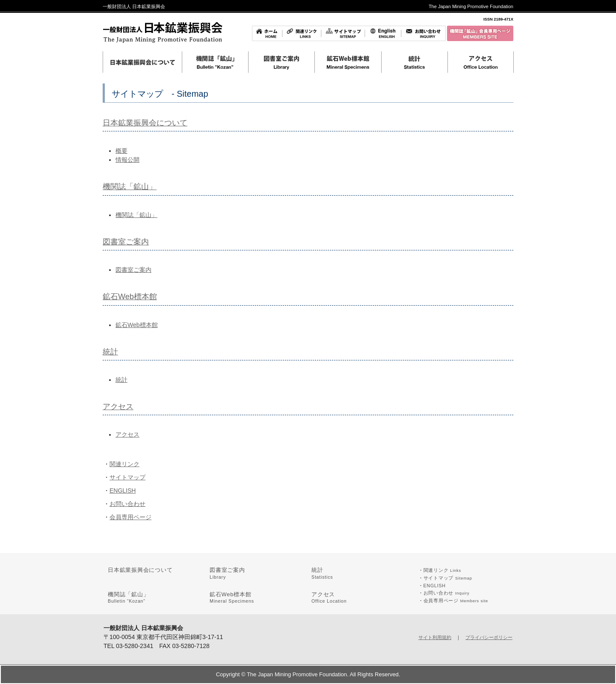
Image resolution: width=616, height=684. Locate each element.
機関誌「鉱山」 (130, 187)
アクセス (118, 407)
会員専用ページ (130, 517)
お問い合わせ (127, 504)
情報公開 (127, 160)
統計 (110, 352)
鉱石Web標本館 (130, 297)
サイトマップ (127, 477)
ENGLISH (123, 491)
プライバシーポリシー (489, 637)
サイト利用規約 (435, 637)
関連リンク (124, 464)
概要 (121, 151)
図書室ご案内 (126, 242)
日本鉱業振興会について (145, 123)
